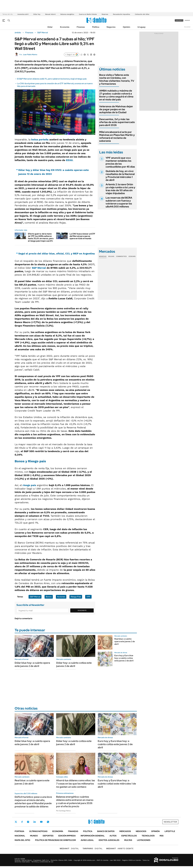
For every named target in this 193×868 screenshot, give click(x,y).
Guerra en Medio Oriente (88, 14)
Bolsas (111, 256)
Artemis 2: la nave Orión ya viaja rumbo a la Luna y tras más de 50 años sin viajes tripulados (120, 189)
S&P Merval (43, 33)
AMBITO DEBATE (120, 849)
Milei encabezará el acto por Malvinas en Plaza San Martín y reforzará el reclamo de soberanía (117, 136)
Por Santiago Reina (63, 811)
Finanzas (81, 27)
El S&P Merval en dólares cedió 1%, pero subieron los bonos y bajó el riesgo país (52, 79)
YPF (88, 597)
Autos (113, 836)
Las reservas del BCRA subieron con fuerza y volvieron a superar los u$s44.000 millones (119, 202)
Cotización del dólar (142, 14)
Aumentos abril (23, 14)
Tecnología (148, 836)
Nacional (20, 836)
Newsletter (187, 27)
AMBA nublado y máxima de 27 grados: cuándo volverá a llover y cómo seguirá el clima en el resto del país (116, 95)
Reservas (105, 14)
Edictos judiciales (109, 840)
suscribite (179, 20)
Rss (162, 836)
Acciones (61, 597)
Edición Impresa (67, 836)
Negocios (111, 27)
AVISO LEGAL (87, 840)
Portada (19, 831)
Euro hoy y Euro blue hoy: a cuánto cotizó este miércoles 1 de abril (117, 784)
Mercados (125, 831)
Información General (93, 836)
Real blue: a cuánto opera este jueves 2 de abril (125, 641)
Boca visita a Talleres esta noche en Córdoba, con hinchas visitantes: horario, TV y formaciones (117, 79)
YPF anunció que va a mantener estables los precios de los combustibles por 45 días (120, 162)
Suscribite (82, 610)
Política (96, 27)
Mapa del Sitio (22, 840)
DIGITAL (69, 849)
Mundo (34, 836)
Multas (128, 840)
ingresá (187, 20)
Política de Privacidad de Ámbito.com (55, 840)
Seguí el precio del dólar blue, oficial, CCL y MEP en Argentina (57, 254)
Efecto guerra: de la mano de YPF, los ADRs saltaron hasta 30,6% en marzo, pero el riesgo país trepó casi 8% (41, 237)
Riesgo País (76, 597)
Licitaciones (144, 840)
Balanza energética (67, 14)
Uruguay (141, 27)
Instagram (28, 822)
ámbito (18, 33)
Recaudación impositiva (121, 14)
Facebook (22, 822)
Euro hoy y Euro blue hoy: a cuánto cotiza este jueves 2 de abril (124, 658)
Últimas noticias (38, 831)
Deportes (48, 836)
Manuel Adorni (50, 14)
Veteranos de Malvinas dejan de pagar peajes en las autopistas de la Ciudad (116, 109)
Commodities (121, 256)
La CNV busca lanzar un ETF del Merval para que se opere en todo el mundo (82, 236)
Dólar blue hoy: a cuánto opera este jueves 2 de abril (32, 664)
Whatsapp (48, 822)
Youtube (41, 822)
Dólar (50, 27)
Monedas (103, 256)
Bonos (49, 597)
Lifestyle (170, 831)
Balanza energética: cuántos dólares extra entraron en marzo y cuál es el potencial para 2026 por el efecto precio (75, 802)
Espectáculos (129, 836)
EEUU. (70, 160)
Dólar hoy (37, 14)
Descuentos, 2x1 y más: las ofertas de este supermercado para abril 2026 (117, 122)
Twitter (16, 822)
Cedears (132, 256)
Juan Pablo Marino (30, 54)
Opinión (126, 27)
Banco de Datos (106, 831)
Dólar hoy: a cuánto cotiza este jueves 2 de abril (74, 664)
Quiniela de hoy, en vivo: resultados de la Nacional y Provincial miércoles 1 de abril (120, 176)
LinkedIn (35, 822)
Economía (65, 27)
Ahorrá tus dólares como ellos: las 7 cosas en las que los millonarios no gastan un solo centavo (76, 784)
